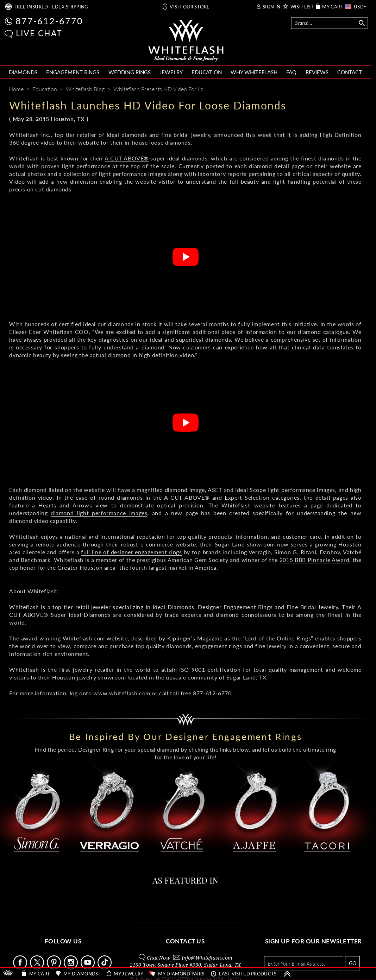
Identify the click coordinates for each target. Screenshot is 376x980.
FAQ (291, 72)
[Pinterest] (330, 90)
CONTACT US (185, 941)
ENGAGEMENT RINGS (73, 72)
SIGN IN (272, 7)
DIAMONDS (23, 72)
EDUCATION (207, 72)
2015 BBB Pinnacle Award (315, 560)
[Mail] (357, 90)
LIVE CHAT (39, 33)
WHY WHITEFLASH (254, 72)
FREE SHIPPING (51, 7)
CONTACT (350, 72)
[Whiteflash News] (343, 90)
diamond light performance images (99, 513)
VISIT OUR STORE (190, 7)
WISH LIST (302, 7)
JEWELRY (171, 72)
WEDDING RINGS (130, 72)
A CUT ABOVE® (127, 158)
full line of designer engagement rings (131, 552)
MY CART (333, 7)
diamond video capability (42, 521)
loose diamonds (170, 142)
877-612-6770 (49, 21)
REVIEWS (317, 72)
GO (353, 963)
